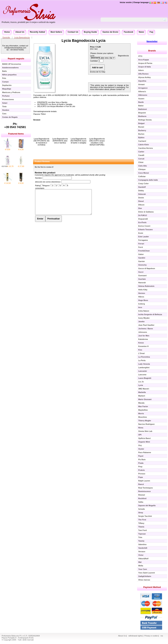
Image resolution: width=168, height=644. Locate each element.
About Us (20, 32)
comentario (40, 188)
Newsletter (152, 41)
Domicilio (6, 37)
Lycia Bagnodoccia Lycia (83, 41)
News (141, 32)
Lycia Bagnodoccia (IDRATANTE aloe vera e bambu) (60, 141)
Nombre (38, 178)
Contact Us (73, 32)
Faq (151, 32)
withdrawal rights (135, 636)
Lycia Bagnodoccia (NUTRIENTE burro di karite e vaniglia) (78, 141)
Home (7, 32)
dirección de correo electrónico (48, 182)
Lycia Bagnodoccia (22, 37)
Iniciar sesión (126, 2)
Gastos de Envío (110, 32)
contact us (120, 89)
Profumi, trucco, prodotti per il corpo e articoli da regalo (28, 22)
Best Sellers (56, 32)
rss (162, 636)
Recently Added (37, 32)
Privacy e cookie (151, 636)
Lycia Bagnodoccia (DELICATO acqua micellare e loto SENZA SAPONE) (97, 142)
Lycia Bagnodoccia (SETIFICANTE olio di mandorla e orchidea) (41, 142)
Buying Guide (90, 32)
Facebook (129, 32)
